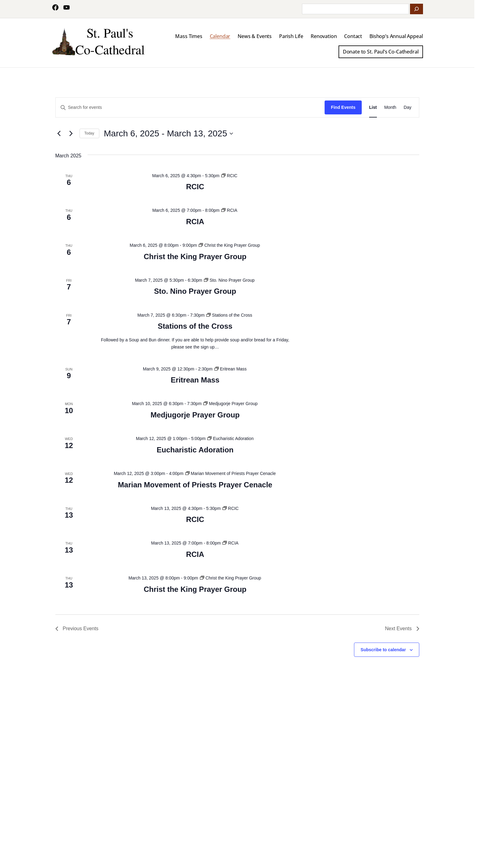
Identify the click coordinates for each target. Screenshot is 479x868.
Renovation (324, 36)
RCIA (195, 222)
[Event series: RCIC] (229, 176)
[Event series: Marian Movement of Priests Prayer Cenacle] (231, 473)
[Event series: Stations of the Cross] (229, 315)
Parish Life (291, 36)
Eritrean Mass (195, 380)
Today (89, 133)
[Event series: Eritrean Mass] (231, 369)
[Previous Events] (59, 134)
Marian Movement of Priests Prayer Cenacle (195, 485)
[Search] (416, 9)
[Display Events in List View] (373, 107)
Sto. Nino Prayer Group (195, 291)
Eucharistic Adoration (195, 450)
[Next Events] (71, 134)
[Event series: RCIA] (229, 210)
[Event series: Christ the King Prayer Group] (229, 245)
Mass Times (189, 36)
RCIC (195, 187)
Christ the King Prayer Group (195, 257)
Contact (353, 36)
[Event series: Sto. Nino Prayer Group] (229, 280)
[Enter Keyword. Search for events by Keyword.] (190, 107)
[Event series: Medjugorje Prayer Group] (230, 404)
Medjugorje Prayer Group (195, 415)
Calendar (220, 36)
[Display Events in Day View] (408, 107)
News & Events (255, 36)
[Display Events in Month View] (390, 107)
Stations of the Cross (195, 326)
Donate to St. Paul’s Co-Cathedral (381, 52)
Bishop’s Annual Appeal (396, 36)
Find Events (343, 107)
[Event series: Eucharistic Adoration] (230, 438)
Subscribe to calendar (383, 650)
